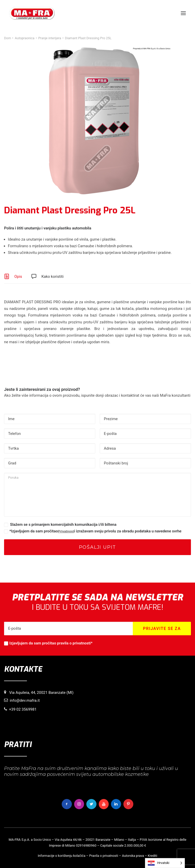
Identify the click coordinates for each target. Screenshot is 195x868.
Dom (7, 38)
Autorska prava (133, 856)
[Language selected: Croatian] (165, 863)
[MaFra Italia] (32, 13)
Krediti (152, 856)
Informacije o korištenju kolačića (62, 856)
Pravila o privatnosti (104, 856)
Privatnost (66, 531)
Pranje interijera (50, 38)
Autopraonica (25, 38)
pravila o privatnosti (74, 643)
